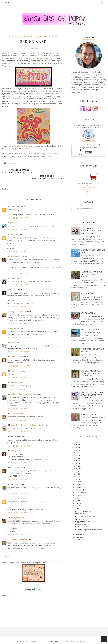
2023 (76, 450)
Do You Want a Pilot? (83, 527)
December (80, 485)
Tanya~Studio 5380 (18, 312)
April (77, 506)
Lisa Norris (16, 498)
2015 (76, 471)
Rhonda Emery (17, 357)
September (80, 493)
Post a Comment (12, 556)
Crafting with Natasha (47, 154)
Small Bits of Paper (30, 641)
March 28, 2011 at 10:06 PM (19, 446)
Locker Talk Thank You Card (85, 516)
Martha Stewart (33, 36)
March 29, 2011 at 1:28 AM (18, 479)
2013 (76, 477)
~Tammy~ (15, 413)
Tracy (14, 451)
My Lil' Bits (16, 468)
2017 (76, 466)
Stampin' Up (51, 36)
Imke (89, 192)
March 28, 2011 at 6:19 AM (18, 218)
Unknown (14, 235)
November (80, 487)
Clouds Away (88, 293)
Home (7, 3)
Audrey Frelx (17, 382)
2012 (76, 479)
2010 (76, 540)
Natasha (14, 290)
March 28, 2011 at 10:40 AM (19, 352)
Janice (89, 185)
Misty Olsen (15, 206)
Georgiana (16, 518)
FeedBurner (93, 155)
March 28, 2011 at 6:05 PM (18, 408)
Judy (12, 223)
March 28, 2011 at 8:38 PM (18, 420)
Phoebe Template (44, 641)
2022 (76, 453)
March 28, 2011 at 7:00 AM (18, 251)
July (77, 498)
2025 (76, 445)
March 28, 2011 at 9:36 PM (18, 432)
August (78, 495)
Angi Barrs (16, 484)
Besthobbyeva (16, 256)
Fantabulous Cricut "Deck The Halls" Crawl (92, 274)
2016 (76, 469)
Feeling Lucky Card (82, 524)
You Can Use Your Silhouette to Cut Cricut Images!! (91, 231)
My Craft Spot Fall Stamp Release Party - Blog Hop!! (93, 373)
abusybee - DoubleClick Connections (27, 425)
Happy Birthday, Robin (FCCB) (86, 522)
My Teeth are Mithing (83, 511)
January (78, 537)
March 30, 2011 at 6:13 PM (18, 535)
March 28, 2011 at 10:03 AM (19, 338)
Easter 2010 (16, 36)
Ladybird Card (80, 514)
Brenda (89, 189)
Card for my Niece (91, 414)
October (79, 490)
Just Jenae (15, 328)
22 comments (10, 163)
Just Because (88, 313)
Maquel (13, 278)
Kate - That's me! (89, 187)
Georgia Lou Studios (69, 641)
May (77, 503)
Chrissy (89, 194)
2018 (76, 463)
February (79, 535)
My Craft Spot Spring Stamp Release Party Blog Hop (93, 395)
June (77, 500)
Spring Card (80, 519)
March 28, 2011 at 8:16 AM (18, 285)
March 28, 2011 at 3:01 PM (18, 389)
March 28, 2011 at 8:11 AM (18, 273)
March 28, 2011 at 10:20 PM (19, 463)
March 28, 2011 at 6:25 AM (18, 230)
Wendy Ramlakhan (19, 540)
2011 (76, 482)
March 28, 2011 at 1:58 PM (18, 377)
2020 (76, 458)
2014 (76, 474)
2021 (76, 455)
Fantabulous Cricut (47, 58)
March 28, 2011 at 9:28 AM (18, 307)
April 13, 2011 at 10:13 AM (18, 551)
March (78, 508)
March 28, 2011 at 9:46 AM (18, 323)
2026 (76, 442)
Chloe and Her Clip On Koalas (24, 394)
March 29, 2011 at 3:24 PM (18, 513)
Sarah (13, 342)
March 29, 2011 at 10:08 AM (19, 493)
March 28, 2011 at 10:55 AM (19, 366)
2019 (76, 461)
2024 (76, 447)
